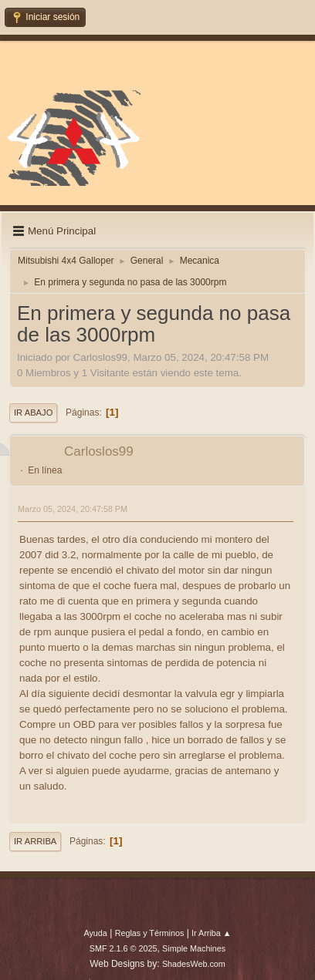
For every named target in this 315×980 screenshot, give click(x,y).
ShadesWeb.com (194, 964)
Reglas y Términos (150, 933)
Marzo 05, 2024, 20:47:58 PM (73, 509)
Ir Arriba (35, 841)
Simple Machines (194, 948)
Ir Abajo (33, 413)
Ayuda (95, 933)
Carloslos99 (99, 451)
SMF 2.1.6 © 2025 (124, 948)
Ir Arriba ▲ (211, 933)
